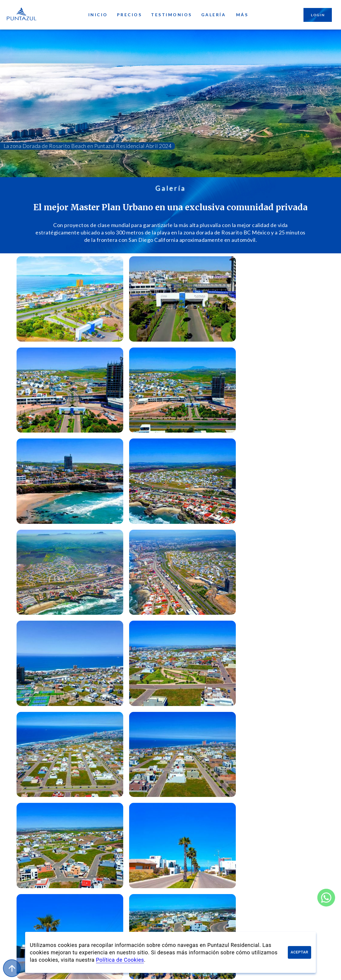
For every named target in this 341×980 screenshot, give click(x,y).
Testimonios (172, 15)
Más (242, 15)
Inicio (98, 15)
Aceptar (299, 952)
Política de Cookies (120, 960)
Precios (130, 15)
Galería (214, 15)
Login (318, 15)
